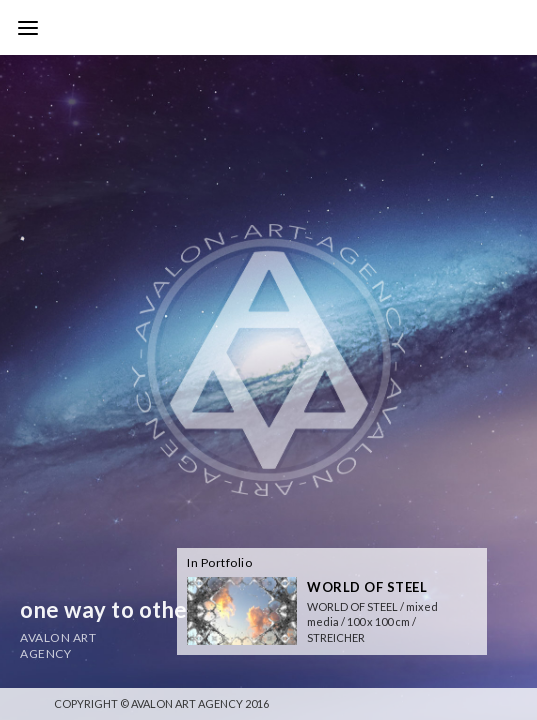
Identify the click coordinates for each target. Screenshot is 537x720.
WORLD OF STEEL (367, 587)
